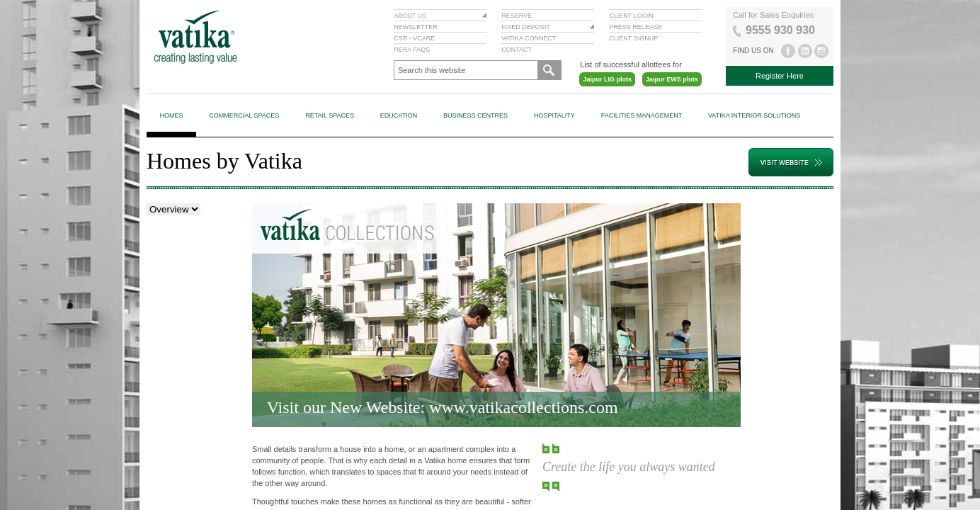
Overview (166, 216)
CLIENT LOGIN (631, 16)
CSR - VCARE (414, 38)
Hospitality (554, 115)
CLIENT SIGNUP (633, 38)
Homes (171, 115)
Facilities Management (642, 115)
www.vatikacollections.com (523, 407)
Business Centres (475, 115)
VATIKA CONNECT (529, 38)
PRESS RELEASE (636, 27)
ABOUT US (410, 16)
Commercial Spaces (244, 115)
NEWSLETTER (416, 27)
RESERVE (517, 16)
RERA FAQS (412, 50)
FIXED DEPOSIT (526, 27)
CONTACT (517, 50)
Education (399, 115)
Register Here (780, 76)
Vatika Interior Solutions (754, 115)
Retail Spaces (330, 115)
